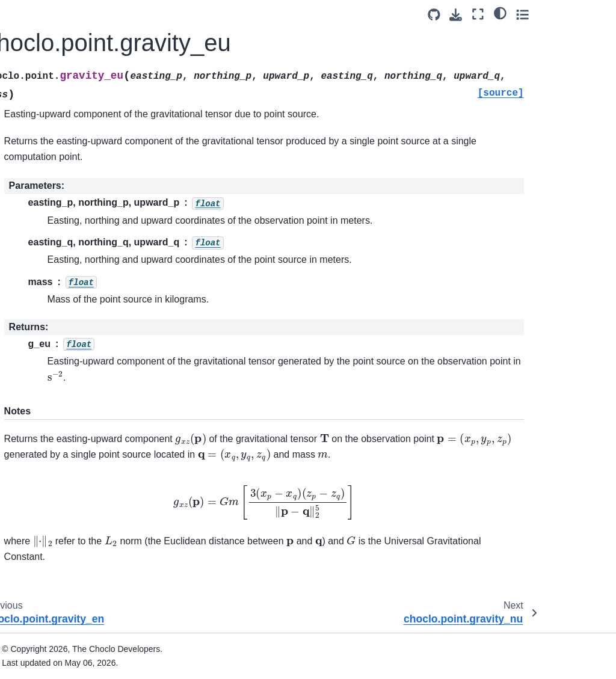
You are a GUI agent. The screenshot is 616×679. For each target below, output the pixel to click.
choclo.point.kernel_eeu (69, 636)
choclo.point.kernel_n (66, 342)
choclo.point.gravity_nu (69, 151)
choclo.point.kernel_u (66, 361)
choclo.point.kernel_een (69, 602)
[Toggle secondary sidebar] (595, 14)
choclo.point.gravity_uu (69, 79)
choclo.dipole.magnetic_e (69, 177)
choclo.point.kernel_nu (69, 476)
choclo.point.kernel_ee (69, 380)
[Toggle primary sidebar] (144, 14)
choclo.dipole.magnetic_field (69, 277)
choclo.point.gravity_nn (69, 60)
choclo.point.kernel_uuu (69, 569)
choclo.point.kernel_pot (70, 304)
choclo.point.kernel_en (69, 437)
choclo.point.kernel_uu (69, 419)
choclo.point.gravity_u (67, 22)
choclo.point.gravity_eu (69, 125)
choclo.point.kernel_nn (69, 399)
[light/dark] (573, 13)
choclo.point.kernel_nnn (69, 535)
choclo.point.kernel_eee (69, 502)
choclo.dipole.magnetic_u (69, 244)
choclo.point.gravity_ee (69, 41)
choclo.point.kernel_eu (69, 456)
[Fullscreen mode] (551, 14)
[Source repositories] (507, 15)
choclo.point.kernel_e (66, 323)
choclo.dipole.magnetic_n (69, 210)
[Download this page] (529, 15)
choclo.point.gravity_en (69, 99)
